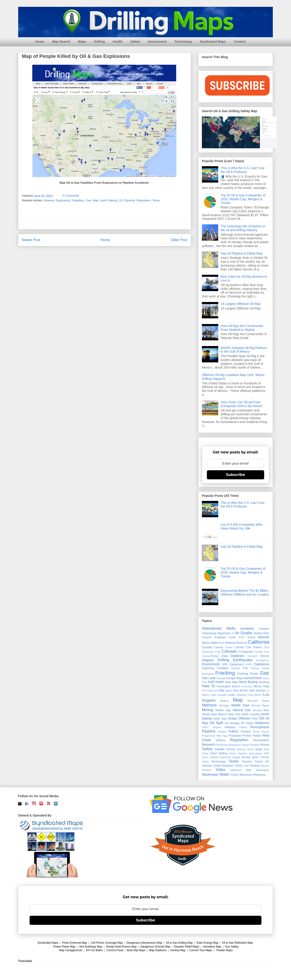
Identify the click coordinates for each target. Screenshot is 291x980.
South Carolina (238, 753)
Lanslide (222, 695)
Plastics (222, 732)
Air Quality (243, 633)
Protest (247, 736)
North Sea (220, 719)
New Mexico (219, 714)
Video (221, 770)
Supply (236, 757)
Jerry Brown (240, 690)
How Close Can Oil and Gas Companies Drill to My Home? (242, 404)
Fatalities (78, 200)
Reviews (255, 745)
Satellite (220, 749)
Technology (183, 42)
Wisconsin (246, 775)
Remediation (261, 740)
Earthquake (243, 660)
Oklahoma (262, 723)
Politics (233, 731)
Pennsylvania (260, 727)
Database (238, 656)
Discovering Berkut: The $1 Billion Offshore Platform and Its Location (245, 593)
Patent (243, 727)
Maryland (253, 701)
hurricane (247, 686)
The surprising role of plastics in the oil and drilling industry (243, 228)
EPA (225, 664)
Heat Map (231, 682)
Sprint (205, 757)
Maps (82, 42)
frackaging (208, 674)
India (266, 686)
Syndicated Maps (213, 42)
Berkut (206, 643)
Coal (218, 652)
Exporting (208, 668)
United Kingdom (223, 766)
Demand (252, 656)
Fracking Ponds (248, 674)
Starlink (214, 757)
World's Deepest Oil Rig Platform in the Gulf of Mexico (244, 350)
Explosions (63, 200)
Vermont (207, 770)
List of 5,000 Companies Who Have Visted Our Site (242, 526)
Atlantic (252, 637)
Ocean (232, 718)
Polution (246, 732)
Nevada (257, 710)
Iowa (210, 690)
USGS (238, 766)
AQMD (232, 637)
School (231, 749)
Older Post (179, 240)
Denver (265, 656)
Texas (156, 200)
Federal (236, 668)
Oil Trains (247, 723)
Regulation (143, 200)
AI (233, 633)
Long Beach (255, 695)
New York (234, 714)
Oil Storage (232, 723)
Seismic (241, 749)
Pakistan (230, 727)
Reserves (222, 745)
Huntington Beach (229, 686)
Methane (209, 705)
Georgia (221, 678)
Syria (255, 757)
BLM (222, 643)
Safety (135, 42)
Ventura (255, 766)
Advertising (209, 633)
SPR (267, 753)
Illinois (257, 686)
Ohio (255, 719)
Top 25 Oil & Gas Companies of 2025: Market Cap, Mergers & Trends (243, 199)
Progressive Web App (215, 736)
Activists (264, 629)
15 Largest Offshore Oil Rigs (241, 304)
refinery (221, 740)
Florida (265, 668)
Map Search (61, 42)
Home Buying (248, 682)
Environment (211, 664)
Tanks (205, 762)
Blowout (49, 200)
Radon (257, 736)
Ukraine (207, 766)
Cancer (219, 647)
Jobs (252, 690)
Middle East (240, 705)
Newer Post (31, 240)
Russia (265, 745)
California (258, 642)
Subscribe (236, 475)
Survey (246, 757)
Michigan (224, 705)
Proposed (235, 736)
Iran (215, 690)
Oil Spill (216, 723)
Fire (245, 668)
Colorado (229, 651)
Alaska (258, 633)
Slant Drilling (219, 753)
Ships (259, 749)
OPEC (206, 727)
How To (208, 686)
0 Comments (71, 196)
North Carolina (251, 714)
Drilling (99, 42)
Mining (207, 710)
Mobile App (223, 710)
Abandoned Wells (219, 628)
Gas (88, 200)
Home (40, 42)
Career (229, 647)
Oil (121, 200)
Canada (207, 647)
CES (267, 647)
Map (95, 200)
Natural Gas (242, 710)
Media (266, 701)
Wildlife (235, 775)
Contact (240, 42)
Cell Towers (254, 647)
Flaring (255, 668)
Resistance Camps (239, 745)
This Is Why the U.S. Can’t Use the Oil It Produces (243, 170)
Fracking (225, 673)
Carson (240, 647)
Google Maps (235, 678)
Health (118, 42)
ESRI (249, 664)
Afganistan (224, 633)
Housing (264, 682)
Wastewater (210, 775)
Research (209, 745)
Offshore (245, 718)
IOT (204, 690)
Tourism (247, 762)
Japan (228, 690)
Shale (250, 749)
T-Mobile (264, 757)
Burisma (241, 643)
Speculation (256, 753)
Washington (262, 770)
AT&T (242, 637)
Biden (215, 643)
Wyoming (259, 775)
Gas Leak (209, 678)
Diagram (208, 660)
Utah (246, 766)
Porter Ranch (261, 732)
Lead (231, 695)
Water (224, 774)
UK (267, 762)
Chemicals (208, 652)
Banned (264, 637)
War (249, 770)
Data (225, 656)
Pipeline (130, 200)
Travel (259, 762)
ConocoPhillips (210, 656)
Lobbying (241, 695)
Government (157, 42)
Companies (246, 652)
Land (213, 695)
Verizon (265, 766)
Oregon (217, 727)
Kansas (261, 690)
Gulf (211, 682)
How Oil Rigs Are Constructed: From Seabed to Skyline (242, 328)
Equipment (237, 664)
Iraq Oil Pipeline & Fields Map (242, 253)
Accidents (247, 629)
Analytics (220, 637)
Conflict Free (262, 652)
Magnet (225, 701)
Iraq (221, 690)
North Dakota (109, 200)
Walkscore (236, 770)
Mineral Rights (260, 705)
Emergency (263, 660)
